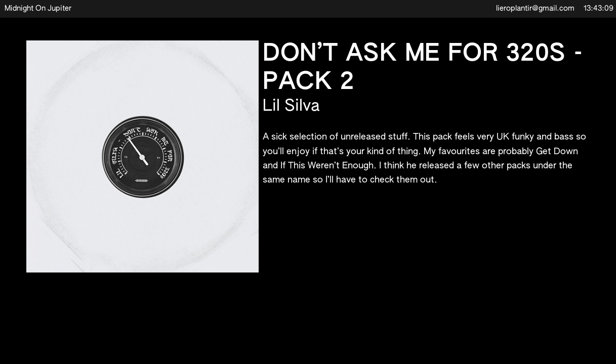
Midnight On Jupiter (38, 9)
